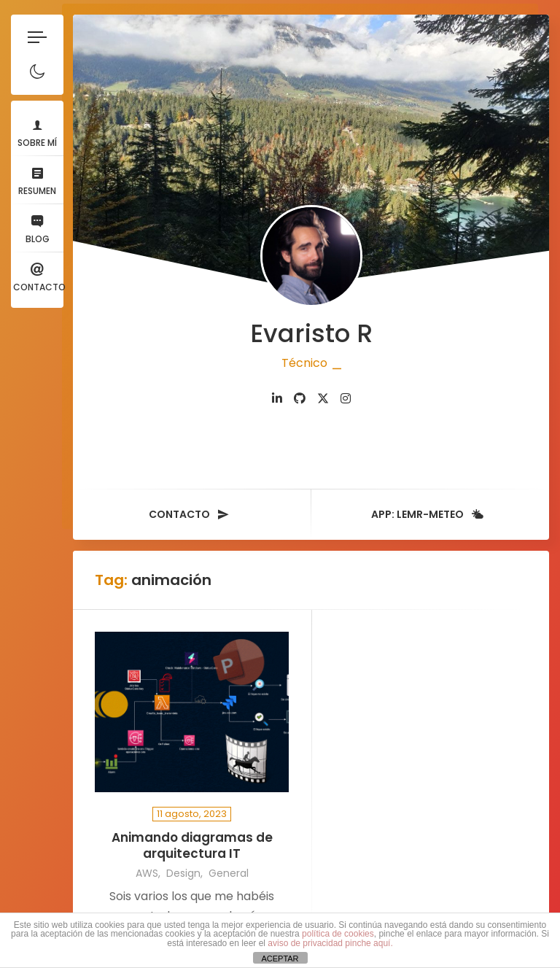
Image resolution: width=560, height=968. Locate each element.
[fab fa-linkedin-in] (277, 399)
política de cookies (338, 934)
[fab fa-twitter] (323, 399)
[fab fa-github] (300, 399)
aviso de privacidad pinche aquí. (330, 943)
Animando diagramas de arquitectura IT (192, 846)
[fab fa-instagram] (346, 399)
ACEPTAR (280, 959)
